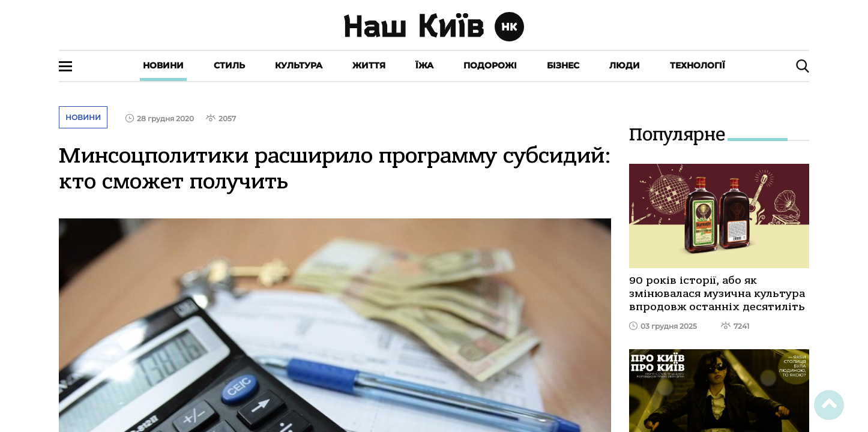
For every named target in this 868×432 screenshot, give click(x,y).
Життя (369, 65)
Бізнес (563, 65)
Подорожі (490, 65)
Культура (299, 65)
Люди (625, 65)
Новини (163, 65)
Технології (698, 65)
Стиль (229, 65)
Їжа (424, 65)
